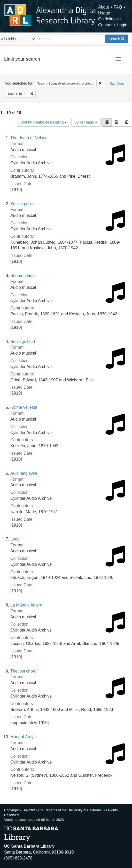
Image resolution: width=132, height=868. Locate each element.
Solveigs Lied (23, 342)
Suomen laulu (23, 276)
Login (122, 25)
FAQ (118, 7)
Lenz (15, 539)
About (104, 7)
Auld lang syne (24, 473)
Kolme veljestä (24, 407)
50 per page (86, 122)
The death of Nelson (29, 138)
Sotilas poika (22, 204)
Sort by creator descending (44, 122)
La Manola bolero (26, 605)
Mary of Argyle (24, 737)
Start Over (117, 84)
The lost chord (23, 671)
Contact (105, 25)
